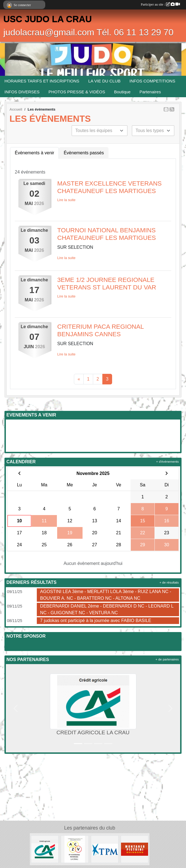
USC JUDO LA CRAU (48, 19)
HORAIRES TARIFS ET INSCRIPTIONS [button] (42, 81)
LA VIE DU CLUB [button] (104, 81)
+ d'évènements (167, 462)
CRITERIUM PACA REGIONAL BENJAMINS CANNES (100, 330)
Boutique (122, 92)
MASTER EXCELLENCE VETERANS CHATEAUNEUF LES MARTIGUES (109, 187)
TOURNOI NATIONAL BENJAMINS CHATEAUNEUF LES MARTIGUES (107, 234)
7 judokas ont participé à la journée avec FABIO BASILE (96, 620)
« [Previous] (79, 379)
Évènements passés (84, 153)
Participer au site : (160, 4)
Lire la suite (66, 200)
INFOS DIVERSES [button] (22, 92)
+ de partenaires (167, 659)
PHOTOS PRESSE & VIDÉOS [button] (77, 92)
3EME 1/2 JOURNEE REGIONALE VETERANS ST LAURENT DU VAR (107, 284)
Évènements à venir (34, 153)
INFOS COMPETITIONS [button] (152, 81)
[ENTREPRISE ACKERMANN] (75, 849)
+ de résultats (169, 582)
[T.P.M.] (105, 849)
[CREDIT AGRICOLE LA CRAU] (45, 849)
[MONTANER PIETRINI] (135, 849)
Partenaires (150, 92)
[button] (16, 708)
